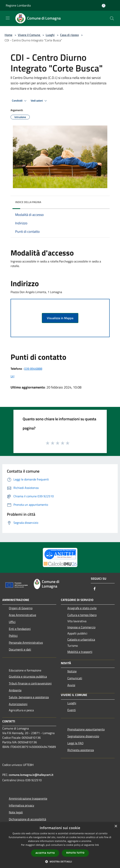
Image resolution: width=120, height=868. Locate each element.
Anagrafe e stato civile (82, 608)
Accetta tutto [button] (45, 853)
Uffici (12, 622)
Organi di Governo (21, 608)
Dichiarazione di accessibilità (27, 819)
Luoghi (50, 35)
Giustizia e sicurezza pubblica (28, 676)
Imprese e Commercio (81, 627)
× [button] (116, 826)
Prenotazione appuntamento (86, 729)
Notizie (72, 671)
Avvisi (71, 685)
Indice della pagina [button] (28, 202)
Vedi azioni (39, 101)
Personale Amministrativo (26, 643)
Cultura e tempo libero (82, 615)
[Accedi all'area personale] (104, 6)
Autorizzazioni (18, 704)
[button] (60, 861)
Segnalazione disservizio (83, 736)
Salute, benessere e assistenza (29, 697)
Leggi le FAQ (75, 743)
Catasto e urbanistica (81, 639)
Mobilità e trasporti (80, 652)
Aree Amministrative (22, 615)
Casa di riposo (69, 35)
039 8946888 (33, 369)
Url (12, 376)
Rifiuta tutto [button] (75, 853)
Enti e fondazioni (20, 629)
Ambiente (15, 690)
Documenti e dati (20, 649)
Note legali (16, 812)
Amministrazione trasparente (28, 798)
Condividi (20, 101)
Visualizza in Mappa (60, 318)
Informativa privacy (22, 805)
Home (8, 35)
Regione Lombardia (18, 5)
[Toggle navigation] (8, 18)
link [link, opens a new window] (97, 845)
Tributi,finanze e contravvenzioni (30, 683)
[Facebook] (95, 589)
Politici (13, 636)
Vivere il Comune (29, 35)
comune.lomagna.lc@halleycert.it (31, 775)
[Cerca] (112, 18)
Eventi (72, 710)
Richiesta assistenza (81, 750)
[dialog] (60, 845)
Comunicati (75, 678)
